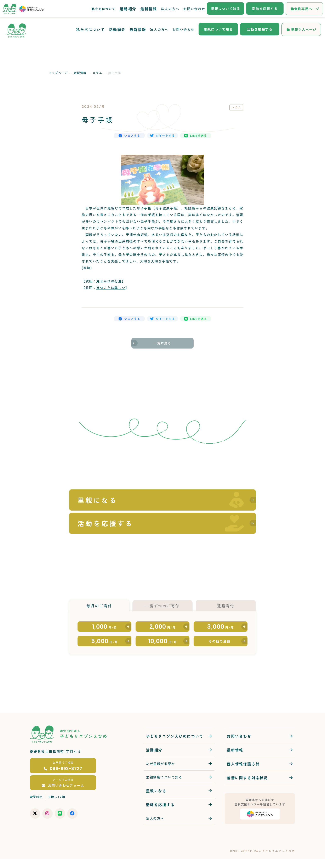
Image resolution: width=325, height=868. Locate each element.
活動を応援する (260, 29)
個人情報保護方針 (243, 773)
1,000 (104, 626)
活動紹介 (117, 29)
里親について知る (218, 29)
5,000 (105, 647)
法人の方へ (159, 29)
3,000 (221, 626)
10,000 (162, 647)
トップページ (58, 73)
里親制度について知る (164, 786)
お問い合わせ (183, 29)
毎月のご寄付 (99, 599)
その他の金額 (220, 647)
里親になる (156, 800)
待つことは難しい (111, 292)
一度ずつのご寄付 (162, 599)
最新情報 (138, 29)
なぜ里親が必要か (161, 773)
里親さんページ (304, 29)
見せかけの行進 (109, 285)
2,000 (162, 626)
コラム (97, 73)
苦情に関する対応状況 (247, 787)
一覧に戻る (162, 352)
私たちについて (90, 29)
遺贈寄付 (226, 599)
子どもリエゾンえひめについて (175, 745)
